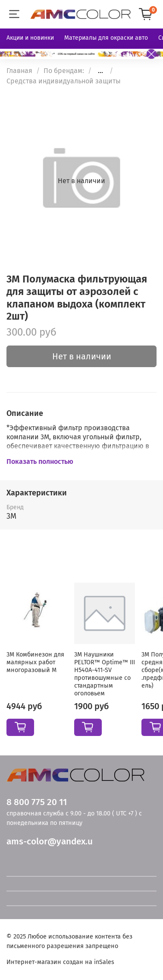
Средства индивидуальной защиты (64, 81)
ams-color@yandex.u (50, 842)
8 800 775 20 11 (37, 802)
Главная (19, 71)
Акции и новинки (30, 38)
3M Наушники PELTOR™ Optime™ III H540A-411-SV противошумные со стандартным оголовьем (105, 674)
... (100, 71)
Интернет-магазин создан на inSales (60, 962)
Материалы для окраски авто (106, 38)
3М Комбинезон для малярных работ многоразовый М (35, 662)
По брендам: (64, 71)
